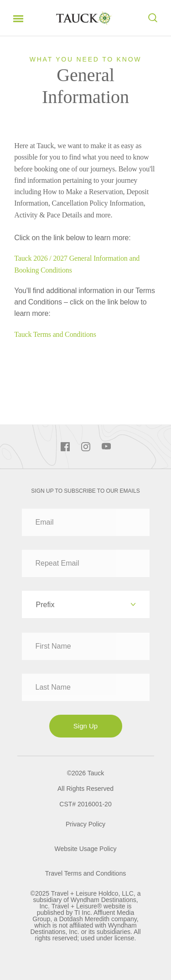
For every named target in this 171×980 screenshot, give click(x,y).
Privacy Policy (85, 824)
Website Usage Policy (86, 849)
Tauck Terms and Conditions (55, 334)
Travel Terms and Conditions (85, 873)
